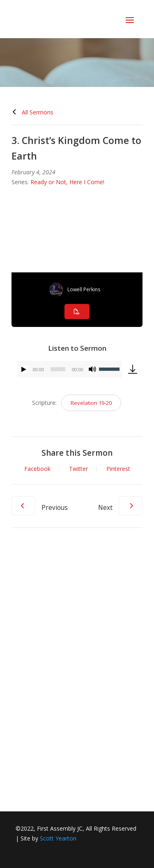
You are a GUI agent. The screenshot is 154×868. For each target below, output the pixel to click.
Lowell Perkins (84, 289)
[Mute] (92, 369)
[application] (70, 369)
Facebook (37, 469)
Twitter (78, 469)
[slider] (58, 369)
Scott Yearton (58, 838)
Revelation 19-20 (91, 403)
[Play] (24, 369)
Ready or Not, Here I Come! (67, 182)
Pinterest (118, 469)
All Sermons (32, 112)
